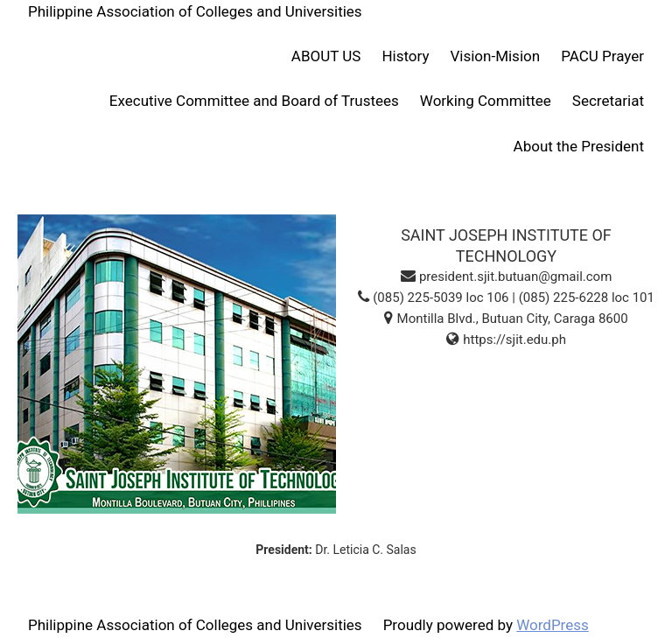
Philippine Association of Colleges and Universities (195, 11)
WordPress (553, 625)
